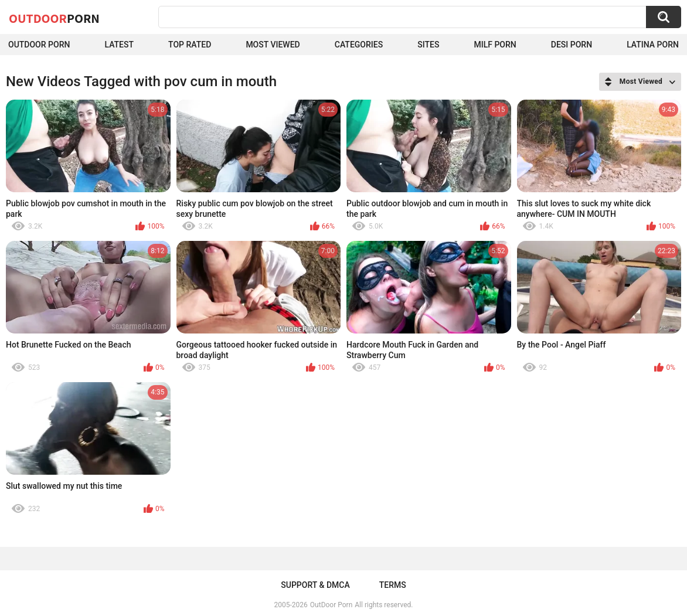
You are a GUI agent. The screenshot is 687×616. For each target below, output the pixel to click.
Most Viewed (273, 45)
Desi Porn (572, 45)
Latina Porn (653, 45)
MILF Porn (495, 45)
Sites (428, 45)
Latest (119, 45)
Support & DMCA (315, 585)
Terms (393, 585)
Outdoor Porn (39, 45)
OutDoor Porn (331, 605)
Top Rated (190, 45)
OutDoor (54, 18)
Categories (359, 45)
